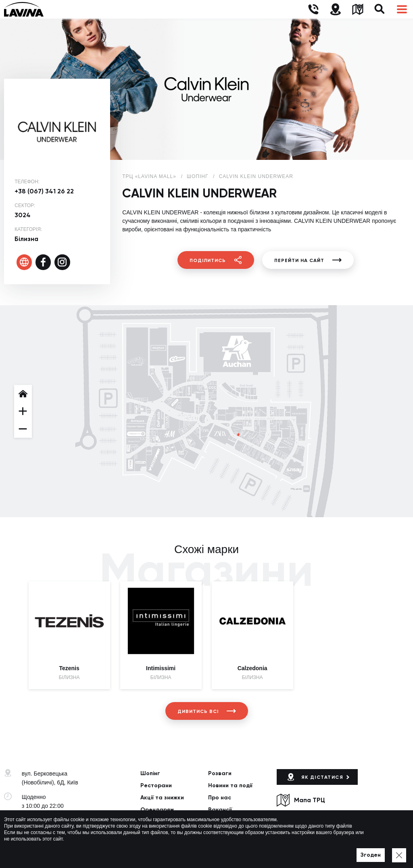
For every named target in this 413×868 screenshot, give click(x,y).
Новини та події (230, 785)
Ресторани (156, 785)
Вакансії (220, 810)
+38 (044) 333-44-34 (48, 820)
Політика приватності (122, 851)
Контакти (154, 821)
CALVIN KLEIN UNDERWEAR (256, 176)
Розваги (220, 773)
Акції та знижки (162, 798)
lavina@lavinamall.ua (49, 829)
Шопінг (150, 773)
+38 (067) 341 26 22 (44, 191)
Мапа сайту (167, 851)
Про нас (220, 798)
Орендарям (157, 810)
